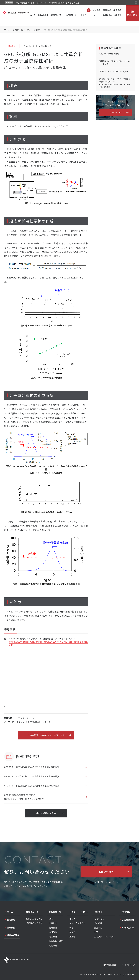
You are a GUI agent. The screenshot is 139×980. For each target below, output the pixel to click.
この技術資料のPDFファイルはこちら (46, 735)
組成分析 (53, 928)
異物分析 (53, 945)
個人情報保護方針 (110, 965)
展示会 (72, 932)
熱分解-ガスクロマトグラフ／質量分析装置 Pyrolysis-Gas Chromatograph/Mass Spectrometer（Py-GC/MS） (115, 83)
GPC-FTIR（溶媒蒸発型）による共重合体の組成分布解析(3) (32, 786)
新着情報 (96, 10)
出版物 (72, 937)
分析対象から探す (34, 919)
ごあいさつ (99, 919)
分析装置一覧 (71, 15)
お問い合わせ (132, 13)
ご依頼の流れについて (103, 882)
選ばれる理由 (43, 15)
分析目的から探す (34, 923)
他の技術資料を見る (46, 813)
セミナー (74, 919)
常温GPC (37, 30)
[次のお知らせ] (136, 4)
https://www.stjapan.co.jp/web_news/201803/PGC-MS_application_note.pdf (48, 643)
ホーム (33, 15)
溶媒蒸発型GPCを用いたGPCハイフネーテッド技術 (115, 62)
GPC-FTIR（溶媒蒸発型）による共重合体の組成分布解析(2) (32, 776)
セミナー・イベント (89, 15)
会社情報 (118, 15)
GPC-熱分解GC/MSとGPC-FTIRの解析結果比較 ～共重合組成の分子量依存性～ (25, 797)
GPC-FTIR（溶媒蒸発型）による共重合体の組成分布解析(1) (32, 767)
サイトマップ (130, 965)
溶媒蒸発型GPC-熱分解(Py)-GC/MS (114, 71)
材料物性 (53, 923)
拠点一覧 (98, 928)
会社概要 (98, 923)
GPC (28, 30)
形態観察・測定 (56, 941)
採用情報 (117, 10)
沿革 (96, 932)
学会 (71, 928)
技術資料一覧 (56, 15)
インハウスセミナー (79, 923)
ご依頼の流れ (107, 15)
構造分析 (53, 932)
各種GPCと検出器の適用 (109, 54)
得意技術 (107, 10)
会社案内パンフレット (105, 937)
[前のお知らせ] (136, 2)
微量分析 (53, 937)
